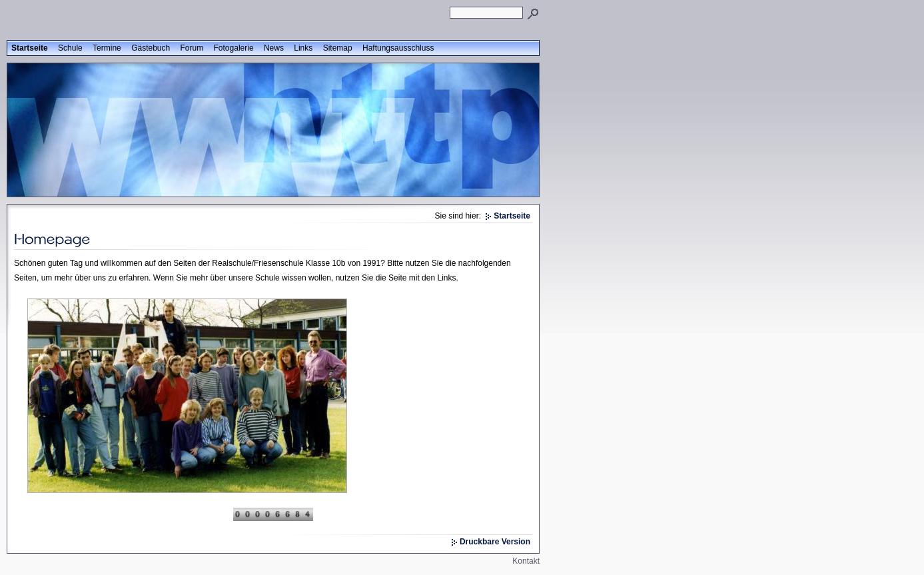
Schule (70, 48)
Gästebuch (151, 48)
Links (303, 48)
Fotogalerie (234, 48)
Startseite (30, 48)
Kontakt (526, 561)
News (274, 48)
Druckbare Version (495, 542)
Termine (107, 48)
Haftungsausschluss (398, 48)
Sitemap (338, 48)
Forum (192, 48)
